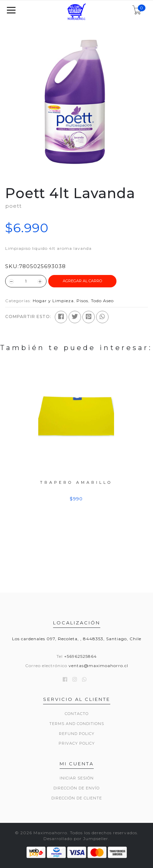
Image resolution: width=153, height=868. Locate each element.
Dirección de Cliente (77, 798)
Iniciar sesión (77, 778)
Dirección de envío (76, 788)
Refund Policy (77, 734)
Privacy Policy (77, 743)
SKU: (12, 266)
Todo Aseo (102, 301)
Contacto (77, 714)
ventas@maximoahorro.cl (98, 666)
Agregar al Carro (82, 281)
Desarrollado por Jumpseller (76, 839)
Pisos (82, 301)
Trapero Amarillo (76, 482)
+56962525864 (80, 656)
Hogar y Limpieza (53, 301)
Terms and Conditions (77, 724)
